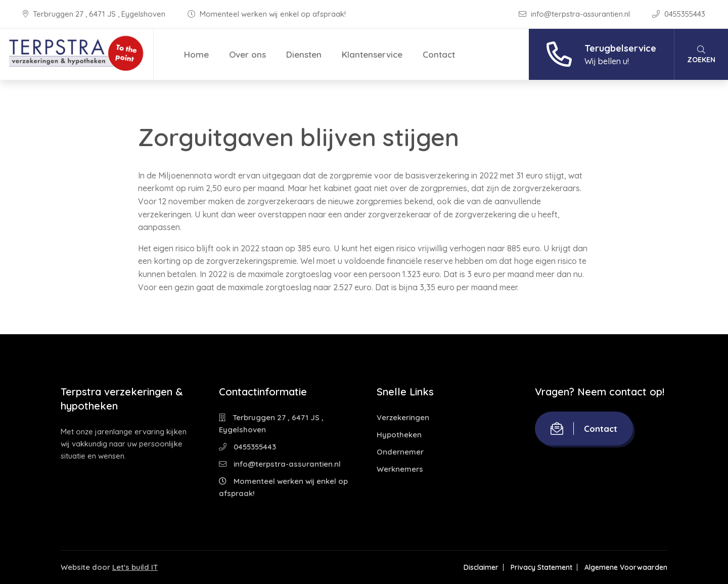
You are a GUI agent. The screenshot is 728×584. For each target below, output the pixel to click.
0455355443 (679, 14)
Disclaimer (481, 567)
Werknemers (400, 469)
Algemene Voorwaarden (626, 567)
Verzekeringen (403, 417)
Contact (439, 54)
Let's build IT (135, 567)
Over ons (247, 54)
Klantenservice (372, 54)
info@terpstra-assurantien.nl (575, 14)
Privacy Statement (541, 567)
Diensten (304, 54)
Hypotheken (399, 435)
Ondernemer (400, 452)
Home (196, 54)
